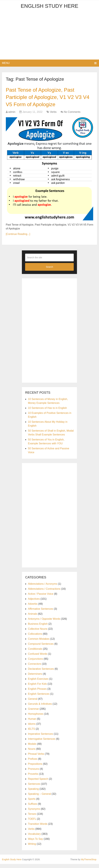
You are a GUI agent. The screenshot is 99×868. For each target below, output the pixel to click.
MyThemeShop (89, 863)
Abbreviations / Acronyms (43, 588)
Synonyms (34, 813)
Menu (6, 63)
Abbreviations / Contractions (44, 593)
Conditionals (35, 653)
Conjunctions (35, 663)
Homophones (36, 718)
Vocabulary (34, 838)
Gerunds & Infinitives (40, 708)
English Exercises (38, 683)
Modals (32, 748)
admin (12, 116)
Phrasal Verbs (36, 758)
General (32, 703)
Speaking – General (39, 798)
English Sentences (39, 698)
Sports (32, 803)
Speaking (33, 793)
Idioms (32, 728)
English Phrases (37, 693)
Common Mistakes (39, 643)
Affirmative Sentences (40, 613)
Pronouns (33, 773)
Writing (32, 848)
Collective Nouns (38, 633)
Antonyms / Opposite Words (44, 623)
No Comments (72, 116)
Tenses (32, 818)
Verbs (53, 116)
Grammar (33, 713)
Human (32, 723)
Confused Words (38, 658)
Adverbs (33, 608)
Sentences (34, 788)
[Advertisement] (49, 35)
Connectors (35, 668)
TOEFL (32, 823)
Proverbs (33, 778)
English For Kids (37, 688)
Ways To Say (35, 843)
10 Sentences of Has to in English (47, 412)
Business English (38, 628)
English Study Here (49, 6)
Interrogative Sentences (42, 743)
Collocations (35, 638)
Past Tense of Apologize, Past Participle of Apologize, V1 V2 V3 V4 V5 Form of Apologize (47, 99)
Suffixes (32, 808)
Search (49, 271)
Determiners (35, 678)
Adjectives (34, 603)
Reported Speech (38, 783)
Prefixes (33, 763)
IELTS (31, 733)
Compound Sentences (41, 648)
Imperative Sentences (40, 738)
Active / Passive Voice (41, 598)
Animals (32, 618)
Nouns (32, 753)
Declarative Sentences (41, 673)
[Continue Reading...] (18, 238)
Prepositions (35, 768)
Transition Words (38, 828)
